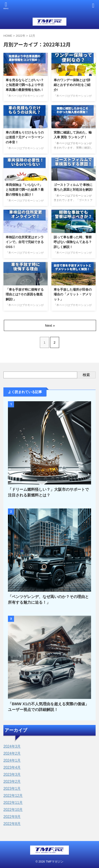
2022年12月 (13, 796)
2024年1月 (12, 760)
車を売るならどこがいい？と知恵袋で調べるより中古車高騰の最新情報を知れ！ (25, 85)
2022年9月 (12, 817)
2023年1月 (12, 789)
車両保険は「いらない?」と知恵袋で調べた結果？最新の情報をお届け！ (25, 190)
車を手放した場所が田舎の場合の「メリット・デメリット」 (73, 294)
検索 (86, 375)
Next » (50, 325)
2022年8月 (12, 824)
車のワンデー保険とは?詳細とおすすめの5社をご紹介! (72, 85)
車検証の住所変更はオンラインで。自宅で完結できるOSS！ (25, 242)
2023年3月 (12, 774)
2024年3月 (12, 746)
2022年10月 (13, 810)
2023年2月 (12, 782)
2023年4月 (12, 767)
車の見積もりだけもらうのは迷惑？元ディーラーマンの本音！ (25, 137)
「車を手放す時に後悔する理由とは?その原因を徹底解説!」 (25, 294)
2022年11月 (13, 803)
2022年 (21, 36)
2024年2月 (12, 753)
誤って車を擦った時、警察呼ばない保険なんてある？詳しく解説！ (73, 242)
